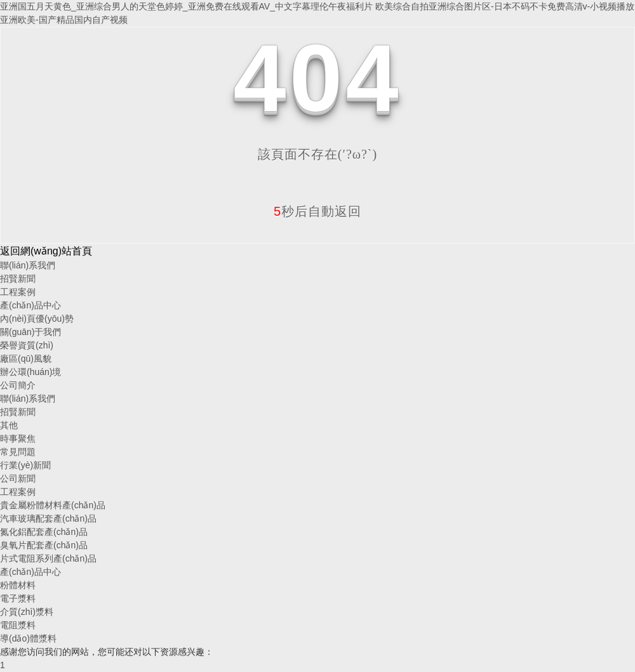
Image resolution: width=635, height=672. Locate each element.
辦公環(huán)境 (30, 372)
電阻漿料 (18, 625)
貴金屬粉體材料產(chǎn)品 (53, 505)
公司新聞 (18, 478)
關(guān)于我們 (30, 332)
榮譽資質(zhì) (27, 345)
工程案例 (18, 292)
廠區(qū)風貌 (26, 359)
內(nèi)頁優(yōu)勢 (37, 319)
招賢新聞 (18, 279)
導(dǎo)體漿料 (28, 638)
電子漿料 (18, 598)
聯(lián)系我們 (28, 265)
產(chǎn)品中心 (30, 305)
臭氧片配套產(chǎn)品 (44, 545)
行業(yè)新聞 (25, 465)
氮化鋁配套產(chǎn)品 (44, 532)
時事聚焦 (18, 438)
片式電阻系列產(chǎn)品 (48, 558)
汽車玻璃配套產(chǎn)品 (48, 518)
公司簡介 (18, 385)
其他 (9, 425)
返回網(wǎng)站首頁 (46, 251)
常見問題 (18, 452)
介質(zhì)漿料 (27, 612)
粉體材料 (18, 585)
